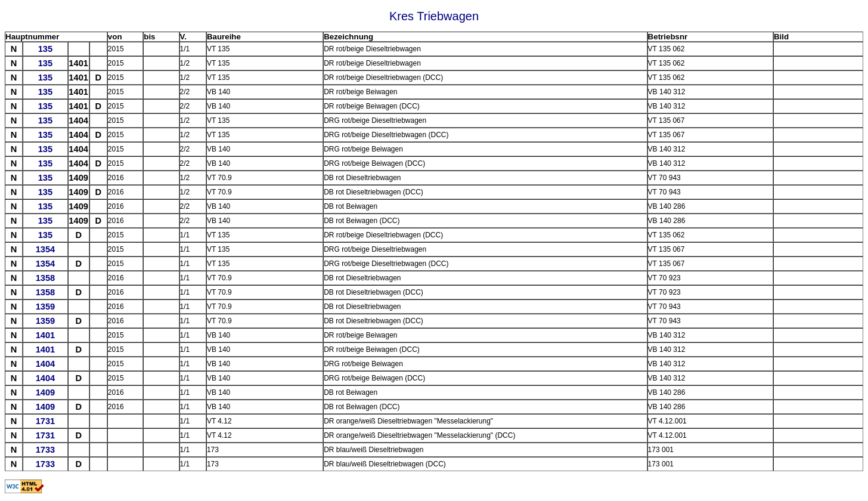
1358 (46, 278)
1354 (46, 249)
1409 (46, 392)
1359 (46, 307)
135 (45, 49)
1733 (46, 450)
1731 (46, 421)
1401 (46, 335)
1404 (46, 364)
